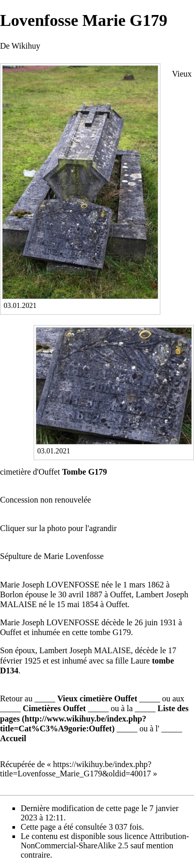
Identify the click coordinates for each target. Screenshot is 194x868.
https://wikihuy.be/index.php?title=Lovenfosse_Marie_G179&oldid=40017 (76, 769)
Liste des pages (94, 713)
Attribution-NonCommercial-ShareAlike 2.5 (105, 841)
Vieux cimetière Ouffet (98, 698)
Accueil (13, 738)
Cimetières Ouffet (54, 708)
